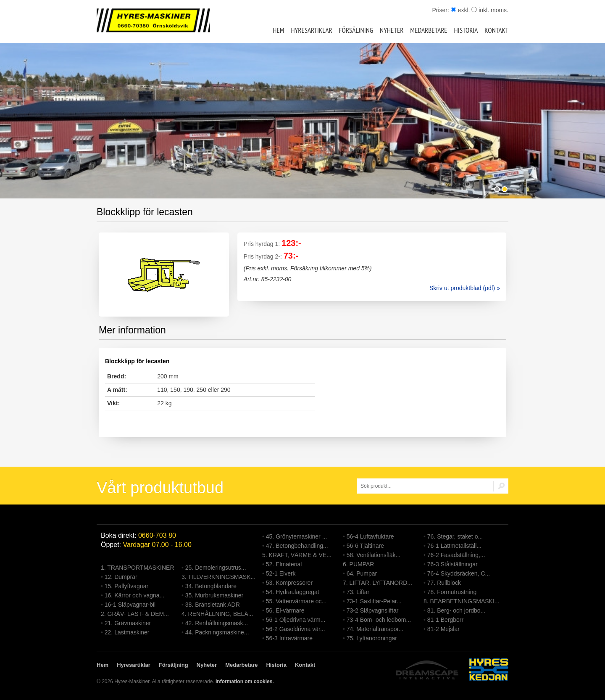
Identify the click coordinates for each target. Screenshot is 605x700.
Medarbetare (429, 30)
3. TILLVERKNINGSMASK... (218, 577)
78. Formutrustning (452, 592)
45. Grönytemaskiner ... (297, 536)
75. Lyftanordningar (372, 638)
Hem (278, 30)
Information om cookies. (245, 682)
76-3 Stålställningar (452, 564)
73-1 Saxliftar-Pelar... (374, 601)
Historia (466, 30)
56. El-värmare (285, 610)
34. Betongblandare (211, 586)
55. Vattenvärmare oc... (296, 601)
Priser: (441, 10)
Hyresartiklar (311, 30)
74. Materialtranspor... (375, 629)
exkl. (460, 10)
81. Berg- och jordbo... (456, 610)
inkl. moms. (490, 10)
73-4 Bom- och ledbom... (379, 620)
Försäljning (356, 30)
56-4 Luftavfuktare (370, 536)
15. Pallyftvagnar (126, 586)
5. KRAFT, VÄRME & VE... (297, 555)
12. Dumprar (121, 577)
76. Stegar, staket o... (455, 536)
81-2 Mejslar (443, 629)
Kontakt (496, 30)
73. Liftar (358, 592)
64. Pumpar (362, 573)
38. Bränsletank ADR (213, 605)
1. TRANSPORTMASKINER (138, 568)
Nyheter (392, 30)
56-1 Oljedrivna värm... (296, 620)
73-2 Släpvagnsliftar (373, 610)
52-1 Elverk (281, 573)
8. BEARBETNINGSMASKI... (462, 601)
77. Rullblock (444, 583)
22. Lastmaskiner (127, 632)
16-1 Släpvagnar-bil (130, 605)
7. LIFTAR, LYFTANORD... (377, 583)
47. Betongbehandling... (297, 546)
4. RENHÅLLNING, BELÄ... (217, 614)
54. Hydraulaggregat (293, 592)
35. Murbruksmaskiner (214, 595)
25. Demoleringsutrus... (216, 568)
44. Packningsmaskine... (217, 632)
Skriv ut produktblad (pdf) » (465, 288)
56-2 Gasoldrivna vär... (296, 629)
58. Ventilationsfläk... (374, 555)
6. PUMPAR (358, 564)
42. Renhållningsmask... (217, 623)
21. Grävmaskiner (128, 623)
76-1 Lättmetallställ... (454, 546)
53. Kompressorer (289, 583)
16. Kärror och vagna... (134, 595)
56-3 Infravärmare (289, 638)
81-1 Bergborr (445, 620)
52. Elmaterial (284, 564)
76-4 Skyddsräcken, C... (459, 573)
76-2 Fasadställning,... (456, 555)
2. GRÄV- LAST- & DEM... (135, 614)
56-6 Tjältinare (365, 546)
